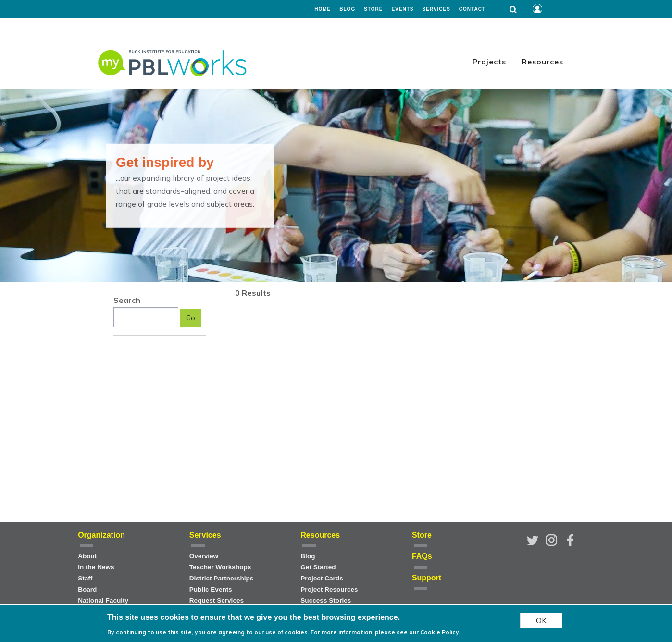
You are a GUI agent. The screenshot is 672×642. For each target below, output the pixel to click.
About (87, 556)
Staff (85, 578)
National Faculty (103, 600)
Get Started (318, 567)
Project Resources (329, 589)
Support (427, 578)
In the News (96, 567)
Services (436, 9)
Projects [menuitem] (489, 62)
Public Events (211, 589)
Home (323, 9)
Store (373, 9)
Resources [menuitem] (542, 62)
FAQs (422, 556)
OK (541, 621)
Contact (472, 9)
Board (87, 589)
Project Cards (322, 578)
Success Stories (326, 600)
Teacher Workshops (220, 567)
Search (127, 300)
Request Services (217, 600)
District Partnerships (222, 578)
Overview (204, 556)
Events (402, 9)
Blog (347, 9)
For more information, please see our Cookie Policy (385, 633)
